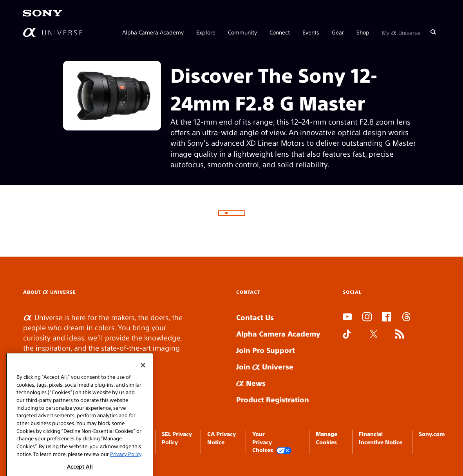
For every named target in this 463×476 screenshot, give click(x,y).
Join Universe (265, 367)
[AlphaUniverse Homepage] (53, 32)
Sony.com (432, 434)
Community (242, 32)
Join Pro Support (266, 350)
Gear (338, 32)
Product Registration (273, 399)
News (251, 383)
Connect (280, 32)
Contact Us (255, 317)
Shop (363, 32)
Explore (206, 32)
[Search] (433, 32)
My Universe (401, 32)
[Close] (143, 374)
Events (311, 32)
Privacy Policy (126, 462)
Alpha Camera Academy (153, 32)
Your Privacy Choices (272, 442)
